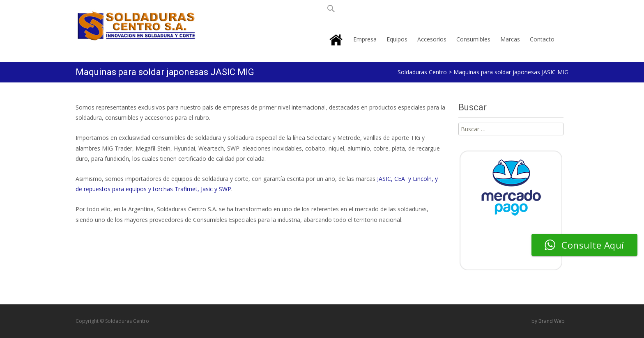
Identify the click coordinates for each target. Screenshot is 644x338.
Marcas (510, 39)
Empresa (365, 39)
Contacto (542, 39)
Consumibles (473, 39)
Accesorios (432, 39)
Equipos (397, 39)
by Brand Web (548, 321)
